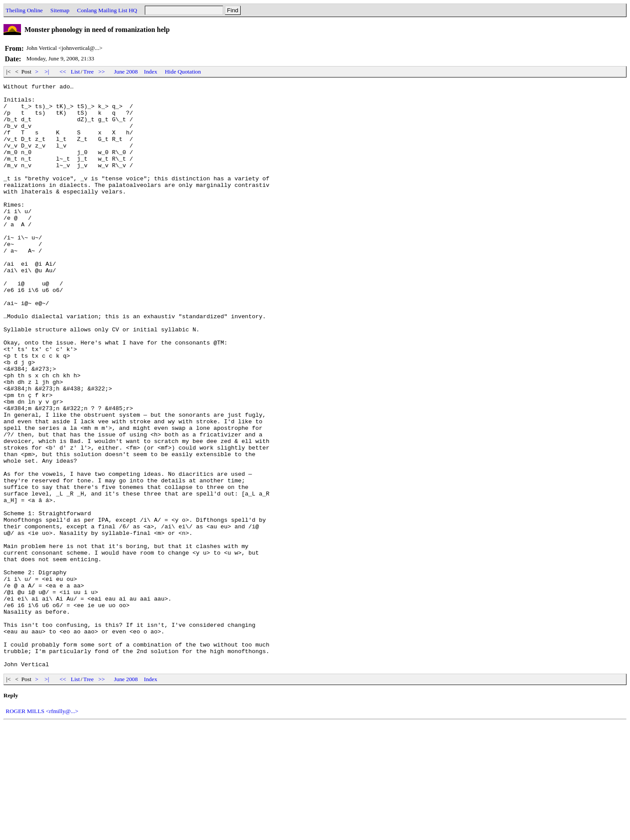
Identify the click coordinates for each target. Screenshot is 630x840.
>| (47, 72)
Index (150, 72)
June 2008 (126, 72)
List (75, 72)
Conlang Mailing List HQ (107, 10)
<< (63, 72)
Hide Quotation (183, 72)
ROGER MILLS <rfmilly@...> (42, 828)
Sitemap (60, 10)
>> (102, 72)
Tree (88, 72)
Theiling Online (24, 10)
